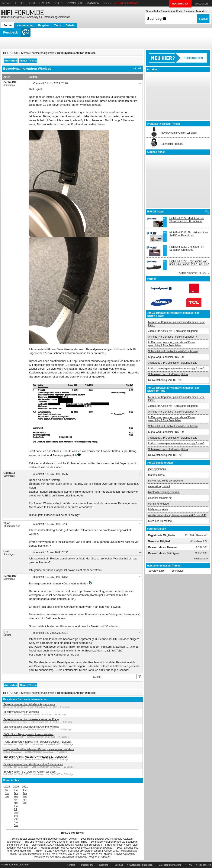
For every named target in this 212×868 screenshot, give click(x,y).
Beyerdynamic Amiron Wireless (21, 712)
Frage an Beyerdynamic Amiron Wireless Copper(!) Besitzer (37, 742)
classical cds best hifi (160, 498)
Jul (15, 809)
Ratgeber (44, 25)
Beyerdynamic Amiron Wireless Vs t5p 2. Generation (33, 764)
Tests (20, 3)
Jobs (107, 3)
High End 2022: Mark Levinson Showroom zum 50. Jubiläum (187, 220)
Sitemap (119, 865)
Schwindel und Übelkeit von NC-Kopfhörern (173, 351)
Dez (7, 796)
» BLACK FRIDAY (126, 3)
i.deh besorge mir (158, 509)
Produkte (75, 3)
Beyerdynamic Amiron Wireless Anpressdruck (29, 704)
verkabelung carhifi (159, 486)
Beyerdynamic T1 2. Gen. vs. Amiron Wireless (30, 772)
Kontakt (71, 865)
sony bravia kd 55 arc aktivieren (166, 481)
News (7, 3)
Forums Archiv (200, 559)
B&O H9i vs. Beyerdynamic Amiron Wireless (28, 734)
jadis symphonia (157, 469)
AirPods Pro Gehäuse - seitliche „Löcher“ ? (173, 337)
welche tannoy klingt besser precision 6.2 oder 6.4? (177, 515)
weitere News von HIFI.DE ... (194, 273)
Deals (58, 3)
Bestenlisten (39, 3)
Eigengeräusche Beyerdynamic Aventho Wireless (31, 727)
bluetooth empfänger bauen (164, 492)
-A (135, 69)
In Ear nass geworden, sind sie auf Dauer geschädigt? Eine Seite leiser (172, 344)
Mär (16, 796)
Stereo (25, 53)
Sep (16, 816)
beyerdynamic (157, 571)
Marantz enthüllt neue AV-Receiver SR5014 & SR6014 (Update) (77, 848)
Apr (16, 800)
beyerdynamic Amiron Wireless (179, 133)
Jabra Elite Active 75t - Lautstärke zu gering (173, 331)
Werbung (104, 865)
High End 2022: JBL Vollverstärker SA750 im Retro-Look (189, 234)
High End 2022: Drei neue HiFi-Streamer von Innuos (187, 248)
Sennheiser (178, 571)
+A (140, 69)
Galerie (70, 25)
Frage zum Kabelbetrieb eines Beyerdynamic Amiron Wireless (38, 749)
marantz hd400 (157, 475)
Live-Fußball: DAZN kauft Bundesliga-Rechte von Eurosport (66, 845)
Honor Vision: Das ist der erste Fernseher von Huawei (82, 854)
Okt (7, 790)
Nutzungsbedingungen (141, 865)
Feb (16, 793)
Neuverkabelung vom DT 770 (165, 380)
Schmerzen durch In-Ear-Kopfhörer (168, 374)
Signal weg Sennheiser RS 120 (166, 357)
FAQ (190, 865)
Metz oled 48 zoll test (160, 521)
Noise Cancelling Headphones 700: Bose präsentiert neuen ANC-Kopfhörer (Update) (85, 855)
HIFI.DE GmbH (21, 865)
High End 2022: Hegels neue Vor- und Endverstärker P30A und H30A (189, 263)
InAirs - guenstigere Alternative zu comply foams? (176, 369)
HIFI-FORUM (11, 53)
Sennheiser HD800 (172, 144)
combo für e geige (158, 504)
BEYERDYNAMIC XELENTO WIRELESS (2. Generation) (36, 757)
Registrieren (205, 865)
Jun (16, 806)
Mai (16, 803)
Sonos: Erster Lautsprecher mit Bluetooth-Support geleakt (44, 839)
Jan (16, 790)
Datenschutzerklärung (170, 865)
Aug (16, 812)
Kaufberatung (25, 25)
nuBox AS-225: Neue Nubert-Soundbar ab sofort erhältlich (68, 851)
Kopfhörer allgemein (43, 53)
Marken (93, 3)
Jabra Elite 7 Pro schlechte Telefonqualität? (173, 363)
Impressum (87, 865)
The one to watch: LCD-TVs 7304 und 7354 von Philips (56, 842)
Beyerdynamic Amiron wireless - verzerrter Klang (31, 719)
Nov (7, 793)
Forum (8, 25)
